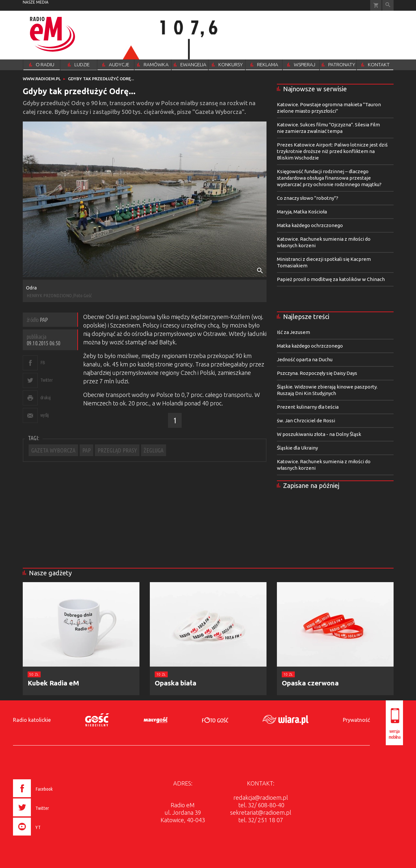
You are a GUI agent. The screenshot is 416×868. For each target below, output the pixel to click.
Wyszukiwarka (388, 5)
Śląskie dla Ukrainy (297, 448)
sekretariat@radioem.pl (261, 812)
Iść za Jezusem (293, 332)
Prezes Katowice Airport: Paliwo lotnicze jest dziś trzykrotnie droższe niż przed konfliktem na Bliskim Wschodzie (332, 151)
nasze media (36, 2)
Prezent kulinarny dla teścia (308, 407)
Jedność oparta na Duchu (305, 359)
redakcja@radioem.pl (261, 798)
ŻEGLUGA (154, 450)
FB (43, 362)
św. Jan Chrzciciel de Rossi (306, 421)
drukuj (45, 397)
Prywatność (356, 720)
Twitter (47, 380)
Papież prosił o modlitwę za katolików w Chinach (331, 279)
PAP (86, 450)
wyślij (45, 415)
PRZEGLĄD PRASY (117, 450)
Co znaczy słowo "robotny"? (308, 198)
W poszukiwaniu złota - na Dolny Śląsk (319, 434)
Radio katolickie (32, 720)
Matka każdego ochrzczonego (310, 225)
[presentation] (47, 836)
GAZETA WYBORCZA (53, 450)
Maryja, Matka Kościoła (302, 212)
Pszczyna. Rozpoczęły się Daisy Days (317, 373)
